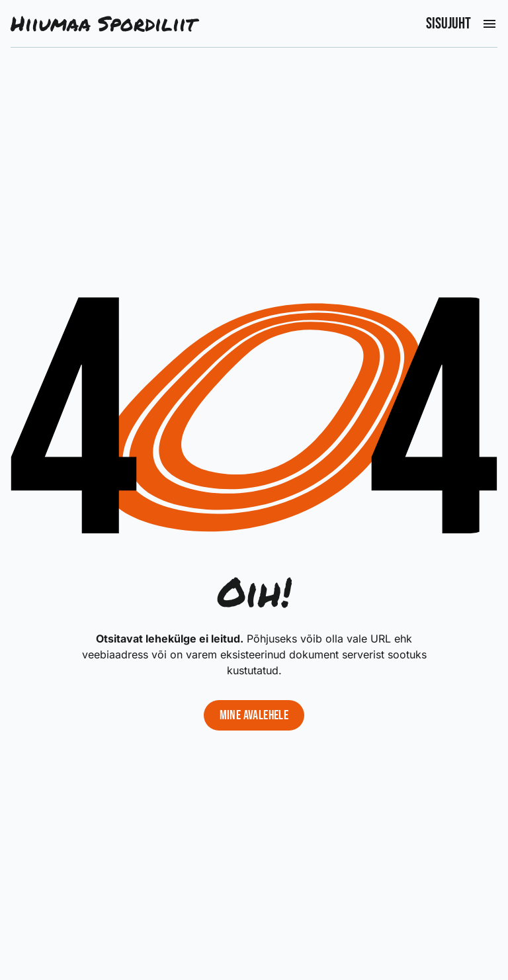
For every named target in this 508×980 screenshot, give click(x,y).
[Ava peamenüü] (489, 24)
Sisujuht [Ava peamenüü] (448, 24)
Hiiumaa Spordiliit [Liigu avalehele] (103, 24)
